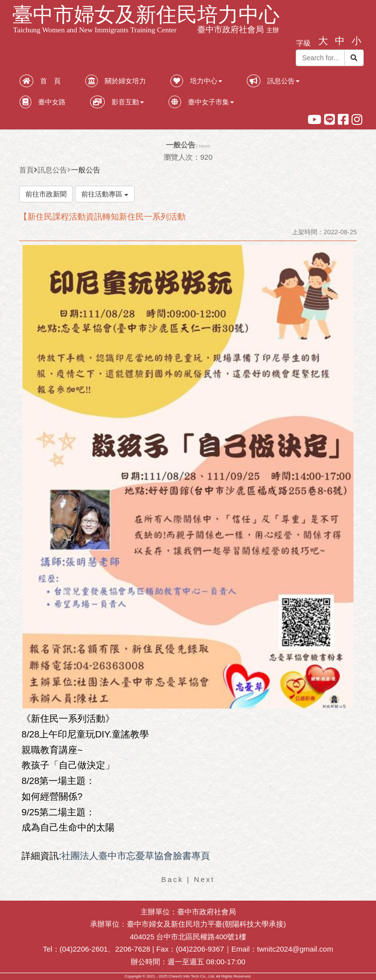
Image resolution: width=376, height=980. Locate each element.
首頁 (26, 170)
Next (204, 879)
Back (172, 879)
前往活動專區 (105, 194)
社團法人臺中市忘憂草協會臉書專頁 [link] (136, 856)
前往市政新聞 (46, 194)
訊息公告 (52, 170)
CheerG (175, 976)
